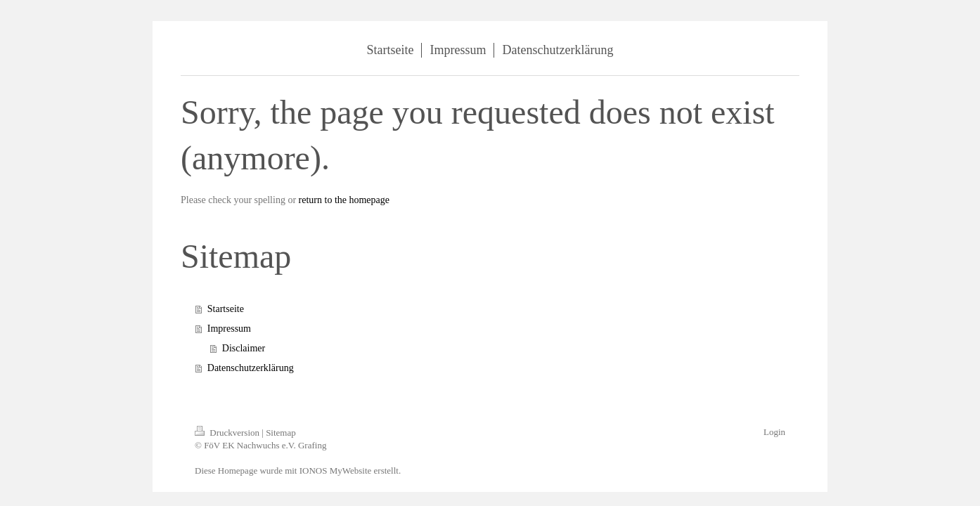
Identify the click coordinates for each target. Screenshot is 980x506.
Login (774, 432)
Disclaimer (244, 348)
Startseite (226, 309)
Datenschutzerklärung (251, 368)
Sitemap (281, 433)
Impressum (229, 329)
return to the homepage (344, 200)
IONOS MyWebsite (336, 471)
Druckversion (228, 433)
